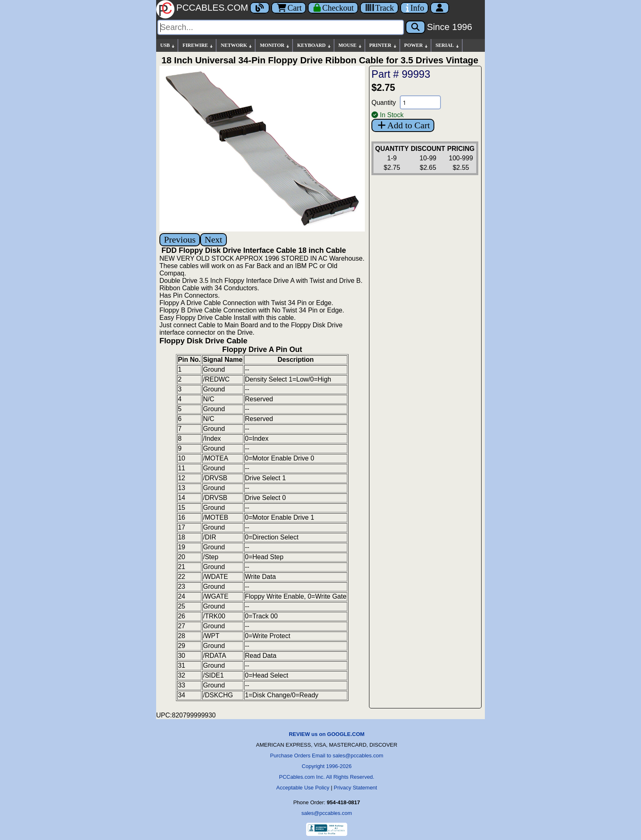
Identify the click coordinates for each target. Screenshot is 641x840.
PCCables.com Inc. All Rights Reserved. (327, 777)
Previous (180, 240)
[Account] (440, 8)
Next (213, 240)
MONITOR (275, 45)
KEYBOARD (314, 45)
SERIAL (448, 45)
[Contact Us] (414, 8)
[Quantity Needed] (420, 102)
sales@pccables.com (326, 813)
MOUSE (350, 45)
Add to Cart (403, 125)
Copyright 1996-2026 (326, 766)
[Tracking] (379, 8)
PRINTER (383, 45)
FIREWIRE (198, 45)
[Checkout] (333, 8)
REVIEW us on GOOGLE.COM (327, 734)
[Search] (281, 27)
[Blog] (260, 8)
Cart (289, 8)
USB (168, 45)
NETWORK (237, 45)
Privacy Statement (355, 788)
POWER (416, 45)
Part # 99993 (401, 74)
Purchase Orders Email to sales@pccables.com (326, 756)
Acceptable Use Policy (303, 788)
